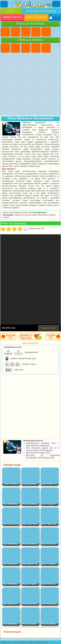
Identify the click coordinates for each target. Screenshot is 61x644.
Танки (36, 32)
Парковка (5, 32)
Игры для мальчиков (41, 11)
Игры (11, 11)
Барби (36, 48)
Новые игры (12, 17)
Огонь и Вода (26, 48)
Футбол (15, 32)
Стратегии (26, 32)
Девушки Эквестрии (15, 48)
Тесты (46, 48)
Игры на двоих (37, 17)
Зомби (46, 32)
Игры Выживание (18, 223)
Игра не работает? (30, 343)
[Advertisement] (30, 84)
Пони (5, 48)
